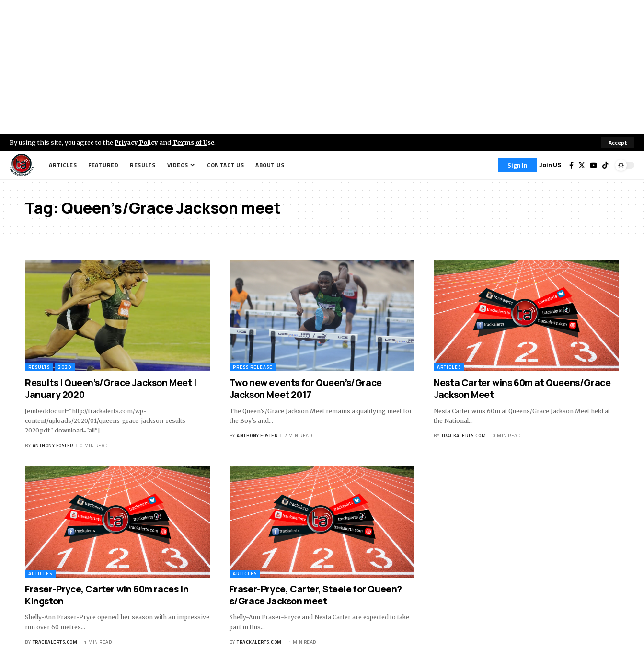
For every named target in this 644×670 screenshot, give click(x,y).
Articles (449, 367)
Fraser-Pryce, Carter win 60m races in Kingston (107, 595)
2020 (65, 367)
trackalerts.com (464, 436)
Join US (550, 165)
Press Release (253, 367)
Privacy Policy (137, 142)
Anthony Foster (53, 446)
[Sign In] (517, 165)
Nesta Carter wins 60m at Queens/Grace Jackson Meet (522, 389)
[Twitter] (582, 165)
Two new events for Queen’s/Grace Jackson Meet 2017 (306, 389)
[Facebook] (571, 165)
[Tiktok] (605, 165)
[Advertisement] (322, 67)
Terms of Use (195, 142)
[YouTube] (594, 165)
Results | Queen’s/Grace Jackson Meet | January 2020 (111, 389)
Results (39, 367)
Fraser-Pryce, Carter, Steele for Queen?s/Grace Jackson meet (316, 595)
